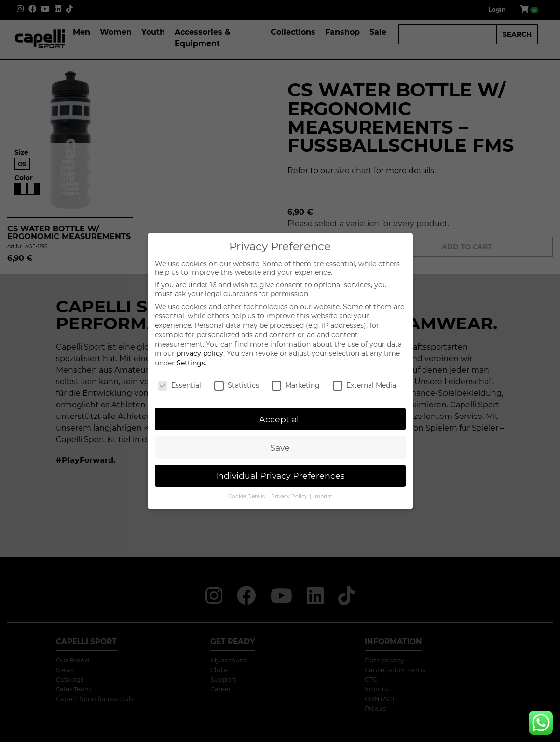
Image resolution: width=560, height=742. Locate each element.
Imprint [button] (323, 496)
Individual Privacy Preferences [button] (280, 476)
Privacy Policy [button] (290, 496)
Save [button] (280, 448)
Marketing (296, 385)
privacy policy (200, 353)
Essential (179, 385)
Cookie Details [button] (247, 496)
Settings (191, 363)
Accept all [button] (280, 419)
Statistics (237, 385)
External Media (364, 385)
